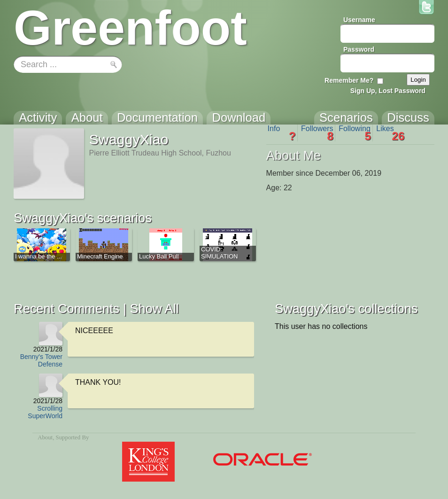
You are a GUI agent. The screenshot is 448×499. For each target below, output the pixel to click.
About (45, 437)
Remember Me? (349, 80)
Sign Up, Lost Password (388, 91)
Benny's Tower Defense (41, 360)
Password (359, 49)
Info (282, 133)
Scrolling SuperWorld (45, 412)
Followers (317, 133)
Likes (390, 133)
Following (355, 133)
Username (359, 20)
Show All (154, 308)
